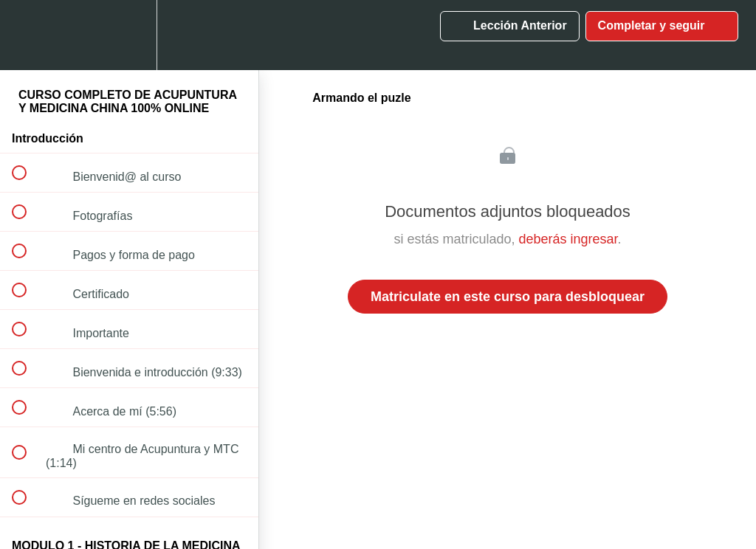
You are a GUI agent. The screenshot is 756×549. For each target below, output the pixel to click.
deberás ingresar (568, 239)
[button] (27, 35)
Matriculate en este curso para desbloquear (508, 297)
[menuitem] (129, 35)
